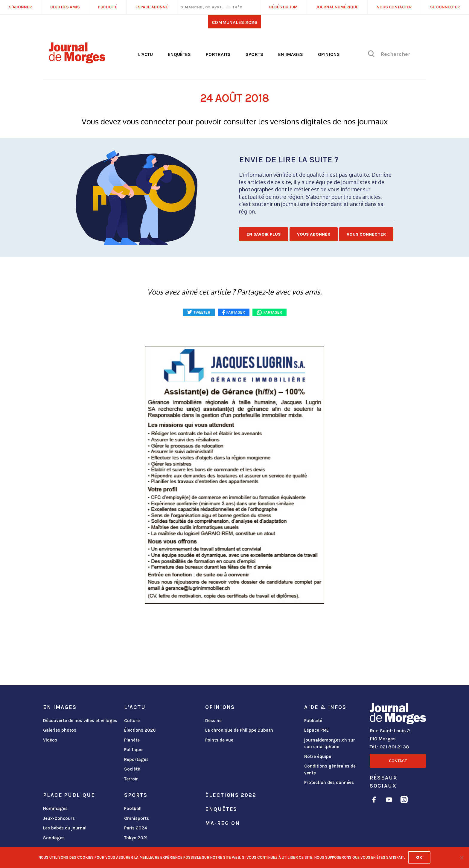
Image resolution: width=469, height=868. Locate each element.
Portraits (218, 54)
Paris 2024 (136, 828)
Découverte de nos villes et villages (80, 721)
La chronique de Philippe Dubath (239, 730)
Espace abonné (152, 7)
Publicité (313, 721)
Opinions (329, 54)
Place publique (69, 795)
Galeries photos (60, 730)
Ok (419, 857)
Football (133, 808)
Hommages (55, 808)
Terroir (131, 779)
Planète (132, 740)
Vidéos (50, 740)
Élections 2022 (231, 795)
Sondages (54, 838)
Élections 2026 (140, 730)
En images (291, 54)
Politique (133, 750)
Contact (398, 761)
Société (132, 769)
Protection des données (329, 782)
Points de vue (219, 740)
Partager (273, 312)
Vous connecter (366, 234)
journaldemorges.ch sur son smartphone (330, 743)
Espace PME (316, 730)
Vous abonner (314, 234)
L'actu (145, 54)
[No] (462, 858)
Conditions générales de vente (330, 769)
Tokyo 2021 (136, 838)
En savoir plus (264, 234)
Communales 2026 (234, 22)
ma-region (223, 823)
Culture (132, 721)
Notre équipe (318, 756)
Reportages (136, 759)
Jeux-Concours (59, 818)
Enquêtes (179, 54)
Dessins (213, 721)
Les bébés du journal (65, 828)
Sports (254, 54)
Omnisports (137, 818)
